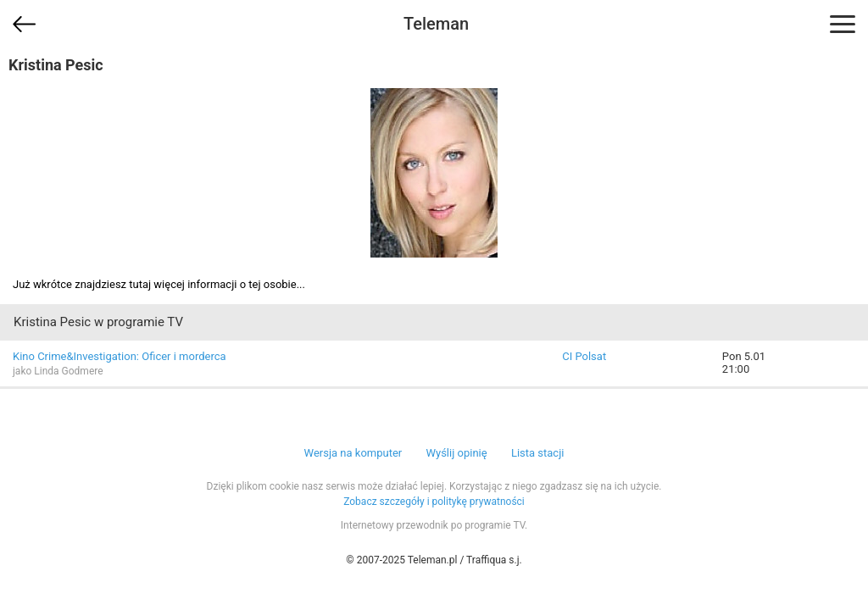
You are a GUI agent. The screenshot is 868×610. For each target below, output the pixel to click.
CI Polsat (584, 356)
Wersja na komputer (353, 453)
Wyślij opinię (456, 453)
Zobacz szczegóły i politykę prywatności (434, 502)
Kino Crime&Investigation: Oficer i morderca (120, 356)
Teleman (436, 24)
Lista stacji (538, 453)
